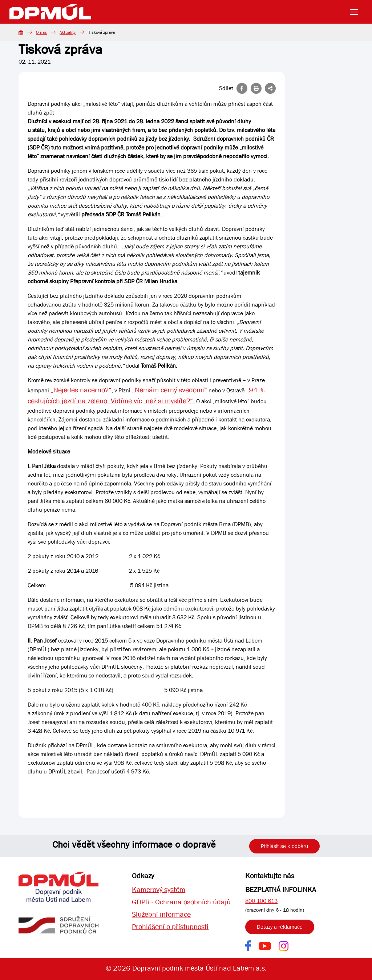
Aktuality (68, 32)
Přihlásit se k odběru (284, 846)
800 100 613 (261, 901)
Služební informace (161, 914)
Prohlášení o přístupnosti (170, 927)
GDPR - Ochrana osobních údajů (181, 902)
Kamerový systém (159, 890)
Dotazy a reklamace (280, 927)
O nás (41, 32)
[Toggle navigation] (356, 12)
